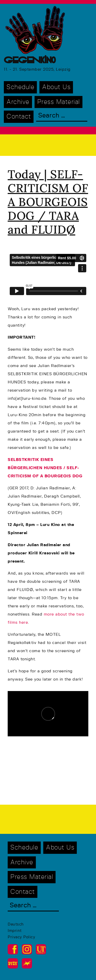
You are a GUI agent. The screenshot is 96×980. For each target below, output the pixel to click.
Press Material (58, 102)
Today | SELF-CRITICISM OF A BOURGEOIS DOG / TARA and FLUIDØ (48, 202)
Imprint (15, 931)
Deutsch (16, 924)
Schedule (20, 87)
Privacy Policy (21, 937)
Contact (19, 117)
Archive (18, 102)
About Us (56, 87)
